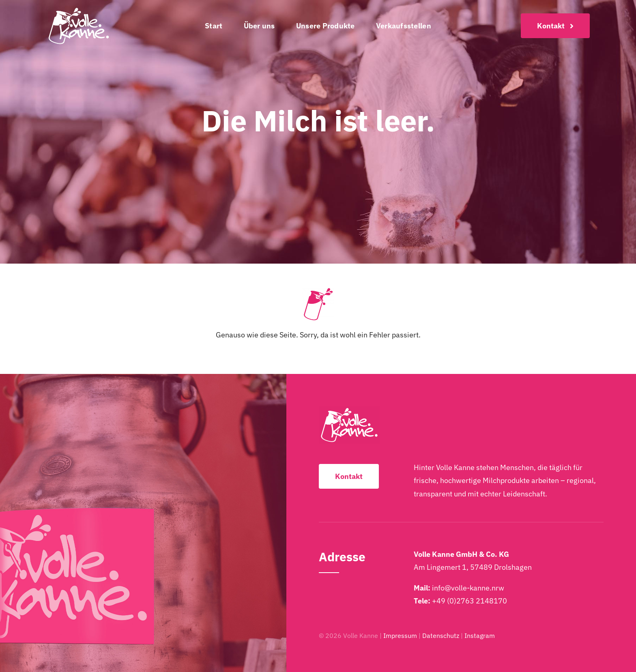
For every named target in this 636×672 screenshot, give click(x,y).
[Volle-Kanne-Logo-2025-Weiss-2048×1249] (79, 10)
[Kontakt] (555, 26)
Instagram (480, 636)
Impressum (400, 636)
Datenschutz (441, 636)
